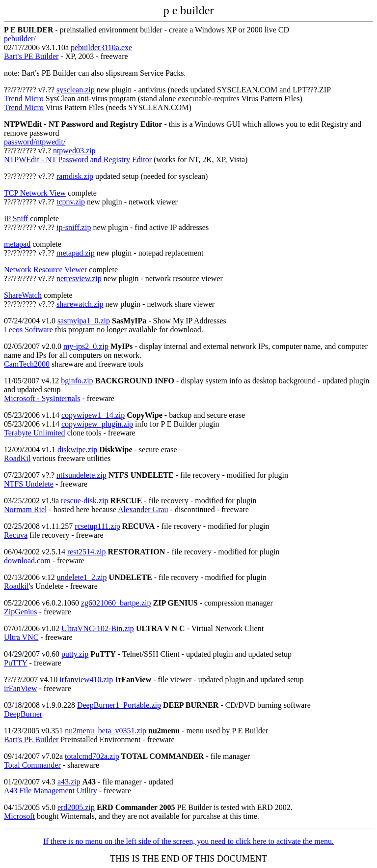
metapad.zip (76, 253)
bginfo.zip (77, 381)
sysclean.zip (76, 90)
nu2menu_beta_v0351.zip (106, 731)
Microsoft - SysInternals (42, 398)
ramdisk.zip (75, 176)
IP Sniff (16, 218)
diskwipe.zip (77, 449)
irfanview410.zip (86, 680)
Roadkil (16, 586)
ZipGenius (21, 612)
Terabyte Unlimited (35, 433)
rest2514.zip (87, 552)
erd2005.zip (76, 807)
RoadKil (17, 458)
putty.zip (75, 654)
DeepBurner (23, 714)
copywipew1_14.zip (93, 415)
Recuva (16, 535)
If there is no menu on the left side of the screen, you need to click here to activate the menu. (188, 841)
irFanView (20, 688)
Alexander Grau (143, 509)
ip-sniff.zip (74, 227)
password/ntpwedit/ (35, 142)
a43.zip (69, 782)
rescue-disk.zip (84, 501)
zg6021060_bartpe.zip (116, 603)
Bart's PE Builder (31, 56)
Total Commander (32, 765)
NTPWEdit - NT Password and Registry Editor (78, 159)
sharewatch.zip (80, 304)
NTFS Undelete (29, 484)
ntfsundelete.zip (81, 475)
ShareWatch (23, 295)
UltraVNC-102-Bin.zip (98, 628)
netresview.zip (79, 278)
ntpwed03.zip (74, 151)
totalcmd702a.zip (92, 756)
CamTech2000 (27, 364)
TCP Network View (35, 193)
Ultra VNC (21, 637)
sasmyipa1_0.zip (84, 321)
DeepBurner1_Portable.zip (119, 705)
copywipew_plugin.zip (97, 424)
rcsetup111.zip (97, 526)
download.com (27, 561)
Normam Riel (26, 509)
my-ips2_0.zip (86, 346)
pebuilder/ (20, 39)
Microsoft (19, 816)
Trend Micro (24, 99)
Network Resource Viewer (45, 270)
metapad (17, 244)
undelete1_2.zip (82, 577)
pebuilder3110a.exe (101, 47)
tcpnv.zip (71, 202)
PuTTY (15, 663)
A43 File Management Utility (51, 791)
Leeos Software (28, 330)
